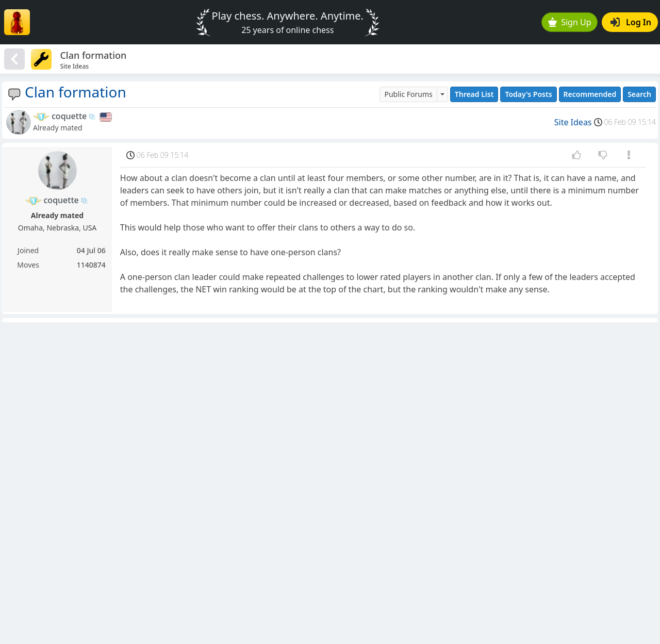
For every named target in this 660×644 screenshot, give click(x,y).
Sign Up (570, 22)
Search (639, 94)
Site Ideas (573, 122)
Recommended (590, 94)
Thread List (474, 94)
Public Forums (408, 94)
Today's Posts (528, 94)
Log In (631, 22)
